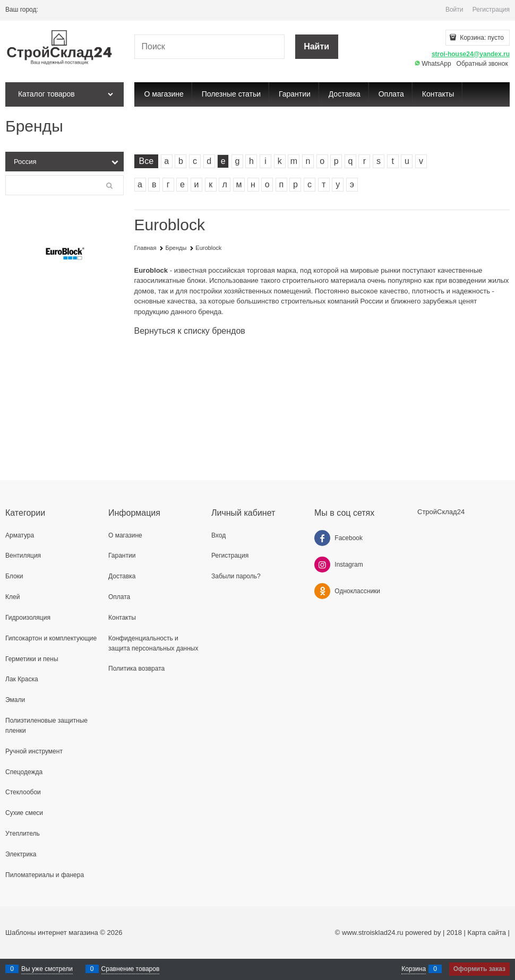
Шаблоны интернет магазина (52, 933)
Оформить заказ (479, 969)
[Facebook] (322, 538)
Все (147, 161)
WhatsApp (433, 64)
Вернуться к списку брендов (190, 331)
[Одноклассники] (322, 591)
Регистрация (491, 10)
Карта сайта (487, 933)
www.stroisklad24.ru (373, 933)
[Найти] (317, 47)
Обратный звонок (482, 64)
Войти (454, 10)
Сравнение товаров (131, 969)
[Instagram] (322, 565)
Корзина (414, 969)
